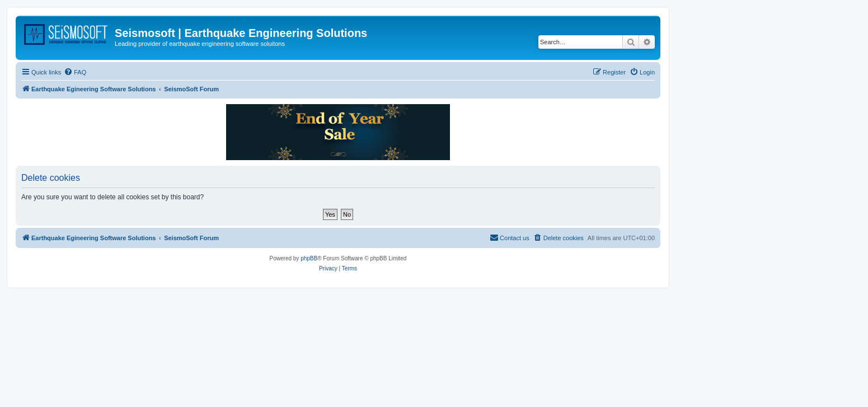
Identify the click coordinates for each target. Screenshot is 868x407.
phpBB (309, 258)
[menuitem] (75, 72)
